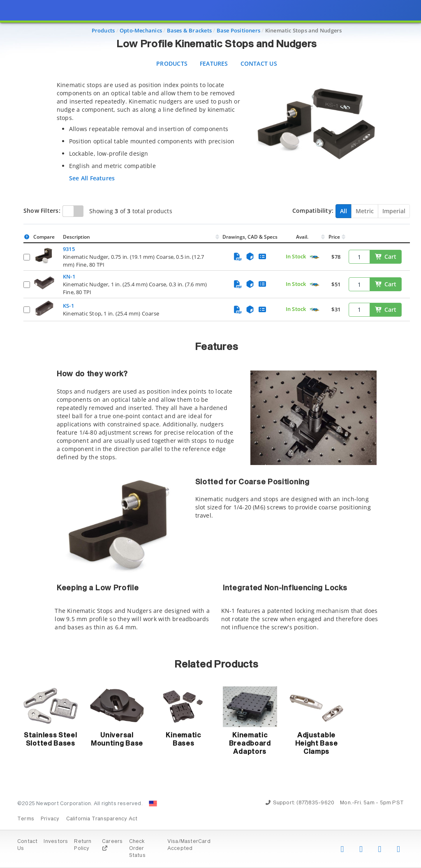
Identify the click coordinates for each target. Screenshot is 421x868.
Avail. (303, 237)
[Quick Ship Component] (314, 257)
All (344, 211)
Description (76, 237)
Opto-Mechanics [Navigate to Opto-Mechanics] (141, 30)
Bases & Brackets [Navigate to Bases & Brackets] (189, 30)
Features (214, 63)
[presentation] (210, 434)
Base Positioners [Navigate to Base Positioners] (238, 30)
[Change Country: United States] (153, 804)
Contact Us (259, 63)
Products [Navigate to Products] (103, 30)
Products (172, 63)
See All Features (92, 178)
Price (334, 237)
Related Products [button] (216, 665)
